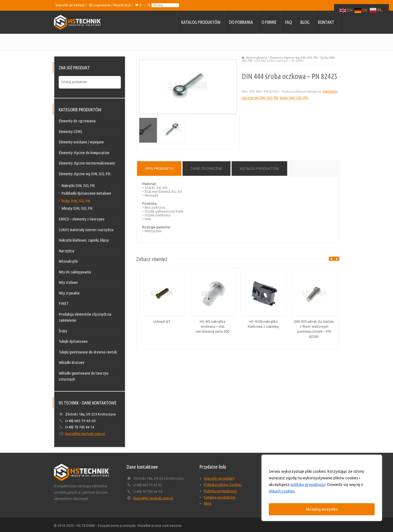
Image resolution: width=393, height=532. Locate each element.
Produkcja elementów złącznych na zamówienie (85, 317)
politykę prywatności (308, 485)
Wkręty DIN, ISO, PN (77, 208)
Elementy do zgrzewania (77, 121)
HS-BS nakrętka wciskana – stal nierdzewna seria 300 (213, 326)
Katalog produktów (201, 22)
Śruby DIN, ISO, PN (294, 98)
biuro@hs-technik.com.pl (85, 434)
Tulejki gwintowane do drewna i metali (88, 352)
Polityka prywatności (220, 491)
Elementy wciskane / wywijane (81, 142)
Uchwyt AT (162, 321)
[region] (322, 488)
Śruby (63, 331)
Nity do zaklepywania (75, 272)
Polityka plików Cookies (223, 485)
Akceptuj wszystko (322, 509)
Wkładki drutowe (72, 362)
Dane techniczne (207, 168)
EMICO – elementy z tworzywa (82, 219)
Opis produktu (159, 168)
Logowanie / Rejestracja (112, 5)
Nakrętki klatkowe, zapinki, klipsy (84, 240)
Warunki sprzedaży (70, 5)
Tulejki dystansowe (73, 341)
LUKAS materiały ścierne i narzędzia (86, 230)
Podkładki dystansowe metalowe (86, 193)
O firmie (269, 22)
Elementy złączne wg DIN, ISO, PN (294, 58)
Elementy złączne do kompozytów (84, 153)
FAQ (288, 22)
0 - (141, 5)
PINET (64, 303)
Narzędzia (66, 251)
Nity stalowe (68, 282)
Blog (305, 22)
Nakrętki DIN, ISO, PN (78, 186)
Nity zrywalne (69, 293)
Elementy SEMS (70, 131)
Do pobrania (241, 22)
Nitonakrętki (68, 261)
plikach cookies (282, 491)
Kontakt (326, 22)
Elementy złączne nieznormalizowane (87, 163)
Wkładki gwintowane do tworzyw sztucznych (84, 376)
